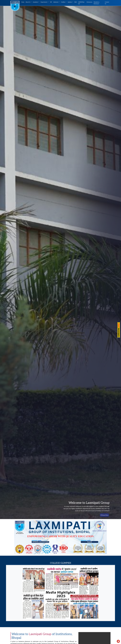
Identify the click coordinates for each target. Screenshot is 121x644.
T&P (51, 2)
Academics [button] (36, 2)
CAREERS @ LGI (81, 3)
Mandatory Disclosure (96, 3)
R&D (76, 2)
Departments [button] (44, 2)
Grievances (89, 2)
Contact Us (107, 3)
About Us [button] (28, 2)
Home (23, 2)
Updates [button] (70, 2)
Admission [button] (56, 2)
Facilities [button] (63, 2)
